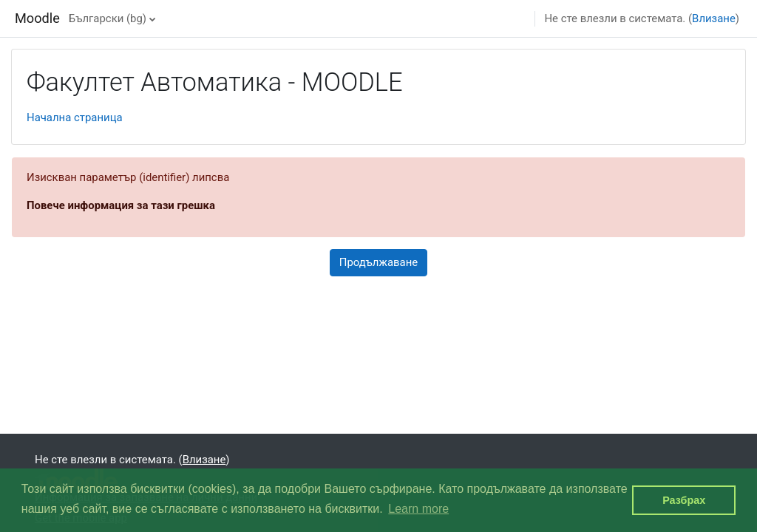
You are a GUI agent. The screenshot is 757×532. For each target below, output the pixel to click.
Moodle (37, 18)
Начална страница (75, 117)
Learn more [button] (418, 509)
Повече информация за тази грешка (121, 205)
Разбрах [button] (684, 500)
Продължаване (378, 262)
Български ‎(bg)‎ (108, 18)
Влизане (714, 18)
